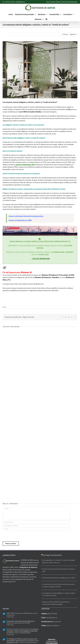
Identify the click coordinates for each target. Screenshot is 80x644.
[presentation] (16, 535)
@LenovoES (29, 629)
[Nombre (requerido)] (36, 522)
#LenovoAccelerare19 (17, 629)
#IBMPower (33, 641)
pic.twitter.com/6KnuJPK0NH (21, 623)
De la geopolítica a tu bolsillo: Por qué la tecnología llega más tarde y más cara (59, 561)
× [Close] (76, 237)
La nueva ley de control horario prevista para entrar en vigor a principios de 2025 (59, 585)
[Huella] (40, 70)
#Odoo (13, 613)
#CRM (26, 613)
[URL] (36, 529)
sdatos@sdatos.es (20, 2)
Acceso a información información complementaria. (26, 216)
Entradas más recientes (52, 555)
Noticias (4, 307)
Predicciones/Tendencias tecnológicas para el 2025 (59, 578)
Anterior (66, 34)
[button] (46, 19)
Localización (57, 622)
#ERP (8, 613)
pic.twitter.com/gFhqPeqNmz (22, 633)
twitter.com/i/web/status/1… (29, 642)
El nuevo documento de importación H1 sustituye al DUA (59, 570)
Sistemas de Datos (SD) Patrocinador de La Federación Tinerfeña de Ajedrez (56, 603)
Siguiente (73, 34)
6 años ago (10, 617)
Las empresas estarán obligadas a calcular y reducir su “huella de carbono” (59, 594)
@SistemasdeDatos (53, 626)
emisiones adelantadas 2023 (25, 165)
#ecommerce (19, 613)
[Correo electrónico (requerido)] (36, 526)
